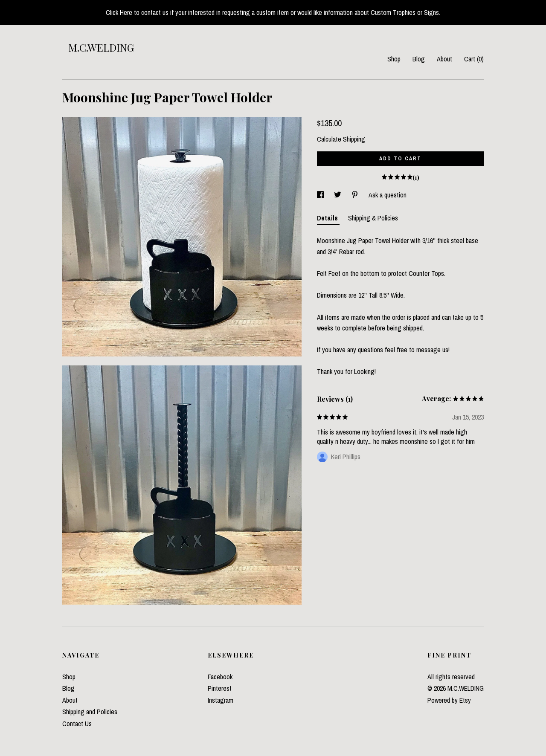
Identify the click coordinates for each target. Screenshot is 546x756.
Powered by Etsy (449, 700)
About (444, 59)
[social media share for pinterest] (356, 195)
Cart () (474, 59)
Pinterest (220, 688)
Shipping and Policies (90, 712)
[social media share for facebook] (321, 195)
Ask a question (388, 195)
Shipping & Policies (373, 218)
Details (328, 218)
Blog (419, 59)
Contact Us (77, 724)
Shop (394, 59)
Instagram (221, 700)
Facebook (220, 677)
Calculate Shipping (341, 139)
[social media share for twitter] (338, 195)
